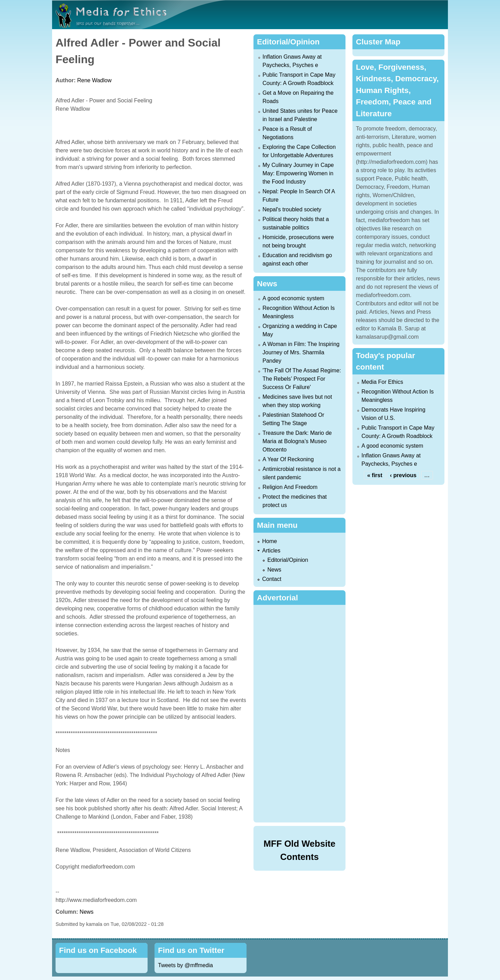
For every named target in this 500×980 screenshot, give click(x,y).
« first (375, 475)
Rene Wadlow (94, 80)
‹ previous (403, 475)
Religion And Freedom (290, 487)
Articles (271, 551)
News (86, 912)
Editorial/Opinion (288, 560)
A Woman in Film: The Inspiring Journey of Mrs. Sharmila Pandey (301, 352)
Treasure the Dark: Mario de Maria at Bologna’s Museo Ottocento (297, 441)
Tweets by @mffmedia (185, 965)
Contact (272, 579)
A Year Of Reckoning (288, 459)
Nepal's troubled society (292, 209)
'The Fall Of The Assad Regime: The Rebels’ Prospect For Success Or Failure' (302, 379)
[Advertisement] (301, 712)
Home (270, 541)
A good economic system (293, 298)
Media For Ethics (382, 382)
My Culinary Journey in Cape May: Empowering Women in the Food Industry (298, 173)
